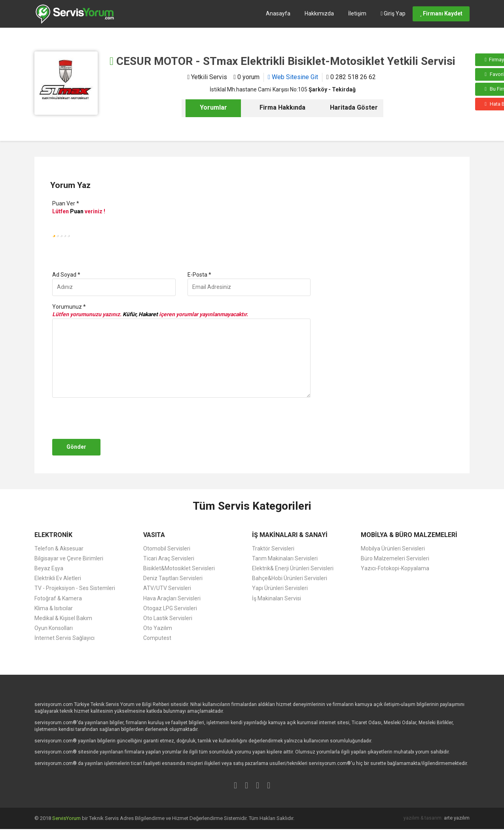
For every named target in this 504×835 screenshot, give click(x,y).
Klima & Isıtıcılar (54, 608)
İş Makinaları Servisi (277, 598)
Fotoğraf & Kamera (58, 598)
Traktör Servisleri (273, 548)
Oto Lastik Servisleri (168, 618)
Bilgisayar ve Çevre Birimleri (69, 558)
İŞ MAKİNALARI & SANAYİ (290, 535)
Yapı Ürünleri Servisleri (280, 588)
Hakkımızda (319, 13)
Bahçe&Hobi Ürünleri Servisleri (290, 578)
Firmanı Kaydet (441, 13)
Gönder (76, 447)
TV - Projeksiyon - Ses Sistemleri (75, 588)
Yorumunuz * (69, 307)
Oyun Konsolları (54, 628)
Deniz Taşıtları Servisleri (173, 578)
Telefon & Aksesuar (59, 548)
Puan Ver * (66, 203)
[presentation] (110, 418)
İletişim (357, 13)
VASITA (154, 535)
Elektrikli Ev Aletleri (58, 578)
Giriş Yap (393, 13)
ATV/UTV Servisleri (167, 588)
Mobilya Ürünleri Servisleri (393, 548)
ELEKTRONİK (53, 535)
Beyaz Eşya (49, 568)
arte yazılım (457, 818)
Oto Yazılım (158, 628)
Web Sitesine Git (293, 77)
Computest (157, 638)
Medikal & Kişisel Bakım (63, 618)
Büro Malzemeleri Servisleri (395, 558)
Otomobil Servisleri (167, 548)
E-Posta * (199, 275)
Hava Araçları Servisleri (172, 598)
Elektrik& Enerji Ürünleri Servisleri (293, 568)
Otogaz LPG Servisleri (170, 608)
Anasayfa (278, 13)
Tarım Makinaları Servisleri (285, 558)
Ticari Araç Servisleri (169, 558)
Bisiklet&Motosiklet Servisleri (179, 568)
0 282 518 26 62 (351, 77)
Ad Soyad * (66, 275)
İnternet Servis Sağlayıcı (64, 638)
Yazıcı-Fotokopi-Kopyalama (395, 568)
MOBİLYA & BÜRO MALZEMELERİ (409, 535)
